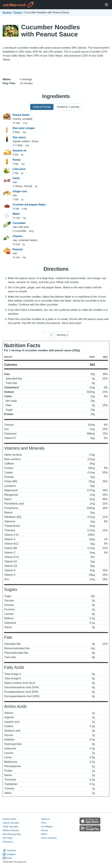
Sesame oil (20, 151)
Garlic (16, 178)
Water (16, 214)
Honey (17, 160)
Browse (7, 12)
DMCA (44, 834)
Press (44, 823)
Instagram (9, 854)
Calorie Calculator (11, 823)
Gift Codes (8, 838)
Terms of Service (49, 838)
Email (7, 858)
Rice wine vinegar (24, 128)
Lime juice (19, 169)
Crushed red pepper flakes (29, 205)
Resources (8, 842)
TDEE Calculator (10, 827)
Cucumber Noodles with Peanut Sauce (50, 31)
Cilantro (18, 236)
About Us (45, 819)
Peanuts (18, 249)
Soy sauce (19, 137)
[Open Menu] (106, 5)
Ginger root (20, 191)
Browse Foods (9, 819)
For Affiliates (47, 827)
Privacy (44, 830)
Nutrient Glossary (11, 830)
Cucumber (19, 223)
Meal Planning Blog (12, 834)
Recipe (18, 12)
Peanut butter (21, 115)
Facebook (9, 850)
